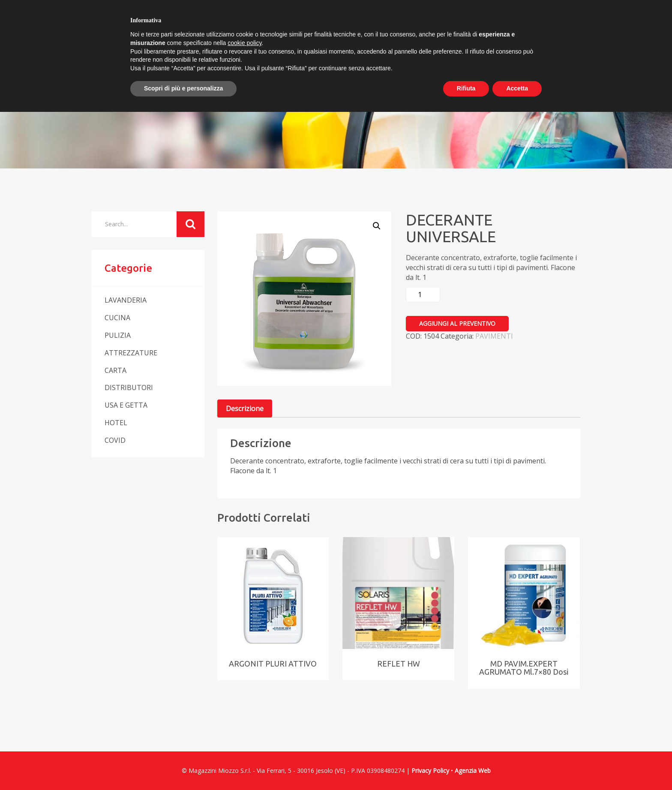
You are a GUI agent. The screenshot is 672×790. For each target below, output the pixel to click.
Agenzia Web (473, 770)
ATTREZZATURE (131, 353)
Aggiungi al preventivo (457, 323)
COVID (115, 440)
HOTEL (116, 423)
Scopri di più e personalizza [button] (183, 88)
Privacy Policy (430, 770)
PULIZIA (118, 335)
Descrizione (245, 409)
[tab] (245, 409)
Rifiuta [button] (466, 88)
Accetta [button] (517, 88)
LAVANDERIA (126, 300)
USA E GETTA (126, 405)
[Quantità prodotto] (423, 294)
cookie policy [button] (244, 43)
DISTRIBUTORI (129, 387)
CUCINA (117, 318)
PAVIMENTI (494, 336)
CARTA (115, 370)
